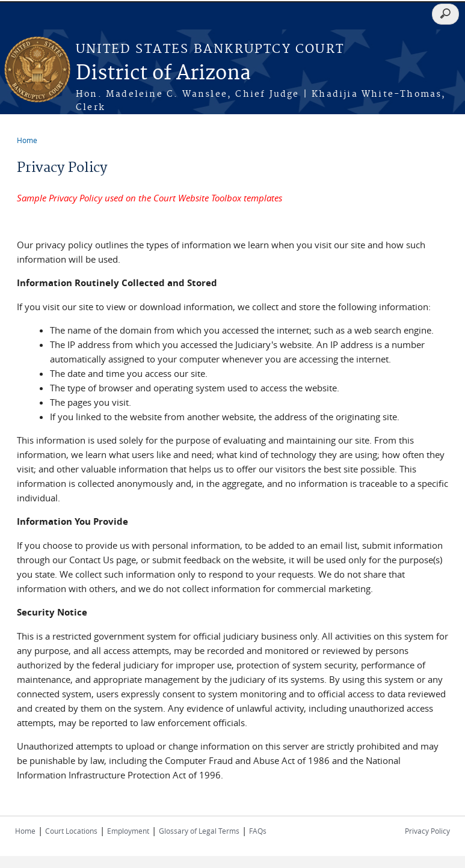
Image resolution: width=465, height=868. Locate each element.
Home (27, 140)
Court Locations (71, 831)
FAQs (258, 831)
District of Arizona (163, 74)
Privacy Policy (427, 831)
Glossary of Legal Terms (199, 831)
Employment (128, 831)
